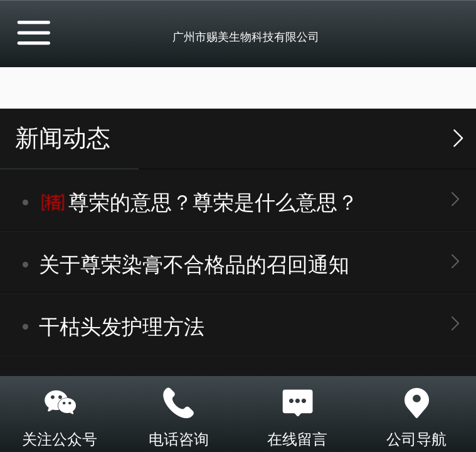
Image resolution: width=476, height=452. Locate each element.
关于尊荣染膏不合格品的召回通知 (194, 265)
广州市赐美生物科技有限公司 (246, 37)
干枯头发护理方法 (122, 327)
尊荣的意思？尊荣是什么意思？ (213, 202)
